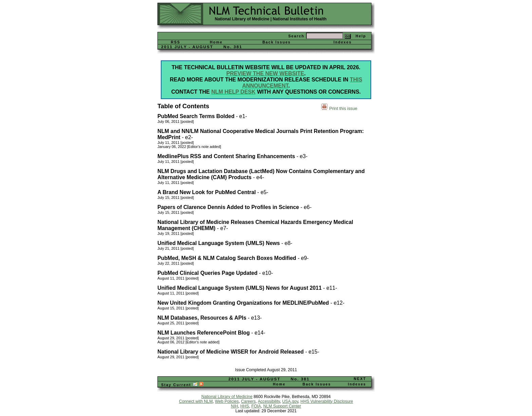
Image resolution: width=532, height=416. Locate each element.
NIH (235, 406)
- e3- (301, 156)
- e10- (265, 273)
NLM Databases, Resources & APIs (202, 318)
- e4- (258, 177)
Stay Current (182, 385)
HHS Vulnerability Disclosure (327, 401)
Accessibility (269, 401)
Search (297, 36)
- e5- (262, 192)
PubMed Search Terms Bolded (196, 116)
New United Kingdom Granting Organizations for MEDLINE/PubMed (243, 303)
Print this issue (343, 108)
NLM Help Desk (233, 92)
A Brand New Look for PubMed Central (207, 192)
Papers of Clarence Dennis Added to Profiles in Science (228, 207)
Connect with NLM (196, 401)
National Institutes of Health (300, 19)
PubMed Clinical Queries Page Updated (207, 273)
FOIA (256, 406)
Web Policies (227, 401)
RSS (175, 42)
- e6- (305, 207)
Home (216, 42)
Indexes (343, 42)
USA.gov (290, 401)
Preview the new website (265, 73)
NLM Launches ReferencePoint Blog (204, 333)
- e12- (337, 303)
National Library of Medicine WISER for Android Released (231, 352)
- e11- (329, 288)
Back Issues (277, 42)
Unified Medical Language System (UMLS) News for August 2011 (240, 288)
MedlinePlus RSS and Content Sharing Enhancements (226, 156)
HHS (245, 406)
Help (361, 36)
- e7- (222, 228)
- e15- (311, 352)
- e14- (258, 333)
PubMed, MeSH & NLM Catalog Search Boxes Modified (227, 258)
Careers (248, 401)
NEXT (360, 379)
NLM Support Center (282, 406)
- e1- (241, 116)
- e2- (187, 137)
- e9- (302, 258)
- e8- (286, 243)
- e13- (254, 318)
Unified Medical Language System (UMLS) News (219, 243)
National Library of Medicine (242, 19)
